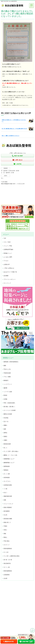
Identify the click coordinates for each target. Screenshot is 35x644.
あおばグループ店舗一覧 (10, 272)
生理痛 (5, 399)
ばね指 (5, 578)
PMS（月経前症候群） (10, 403)
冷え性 (5, 515)
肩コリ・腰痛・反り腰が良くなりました (11, 136)
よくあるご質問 (8, 257)
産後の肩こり (7, 522)
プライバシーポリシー (10, 279)
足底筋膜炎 (7, 575)
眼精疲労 (6, 380)
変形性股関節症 (8, 549)
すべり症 (6, 552)
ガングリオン (7, 481)
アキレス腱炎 (7, 377)
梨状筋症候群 (7, 444)
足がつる (6, 421)
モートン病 (7, 567)
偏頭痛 (5, 388)
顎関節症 (6, 470)
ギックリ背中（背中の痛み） (11, 451)
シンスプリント (8, 384)
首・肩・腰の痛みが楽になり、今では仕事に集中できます (14, 129)
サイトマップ (7, 283)
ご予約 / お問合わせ (9, 268)
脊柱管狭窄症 (7, 563)
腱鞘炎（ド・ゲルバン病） (11, 455)
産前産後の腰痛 (8, 519)
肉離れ (5, 425)
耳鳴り (5, 530)
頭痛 (5, 500)
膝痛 (5, 366)
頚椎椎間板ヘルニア (9, 459)
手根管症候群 (7, 373)
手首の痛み (7, 541)
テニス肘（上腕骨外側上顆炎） (12, 556)
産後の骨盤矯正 (8, 507)
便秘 (5, 534)
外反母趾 (6, 418)
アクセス (6, 261)
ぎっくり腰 (7, 474)
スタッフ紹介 (7, 242)
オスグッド (7, 545)
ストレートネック (8, 504)
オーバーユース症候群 (10, 410)
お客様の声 (7, 264)
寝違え (5, 537)
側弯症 (5, 433)
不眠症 (5, 526)
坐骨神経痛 (7, 478)
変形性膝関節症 (8, 571)
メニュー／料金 (8, 246)
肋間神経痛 (7, 466)
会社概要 (6, 276)
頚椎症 (5, 436)
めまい (5, 493)
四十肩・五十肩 (8, 560)
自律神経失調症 (8, 485)
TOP (5, 238)
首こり (5, 448)
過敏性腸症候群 (8, 496)
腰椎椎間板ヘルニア (9, 463)
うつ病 (5, 489)
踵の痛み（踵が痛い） (10, 407)
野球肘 (5, 395)
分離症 (5, 440)
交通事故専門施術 (8, 249)
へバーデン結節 (8, 392)
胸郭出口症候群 (8, 414)
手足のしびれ (7, 369)
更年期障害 (7, 511)
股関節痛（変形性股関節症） (11, 362)
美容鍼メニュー (8, 253)
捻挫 (5, 429)
